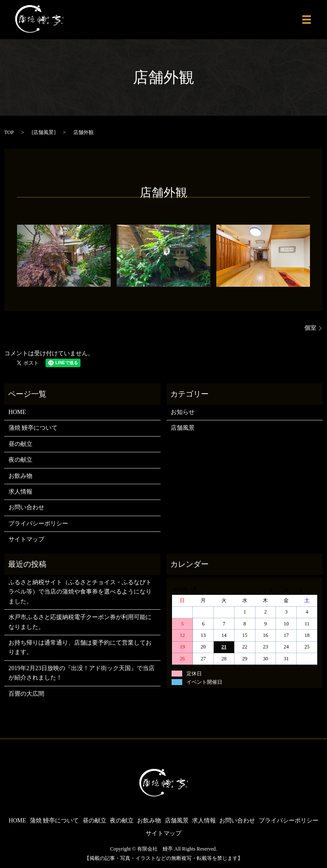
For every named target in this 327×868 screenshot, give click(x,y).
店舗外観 (163, 193)
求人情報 (20, 492)
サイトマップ (26, 539)
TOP (9, 132)
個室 (310, 328)
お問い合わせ (26, 507)
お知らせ (183, 412)
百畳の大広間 (26, 694)
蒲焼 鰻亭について (33, 428)
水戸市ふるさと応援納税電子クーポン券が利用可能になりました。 (80, 622)
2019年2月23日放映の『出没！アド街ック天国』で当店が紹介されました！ (82, 673)
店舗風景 (43, 132)
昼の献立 (20, 444)
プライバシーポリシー (38, 524)
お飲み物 (20, 476)
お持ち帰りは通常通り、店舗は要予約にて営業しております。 (80, 647)
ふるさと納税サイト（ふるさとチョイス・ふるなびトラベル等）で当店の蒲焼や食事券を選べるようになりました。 (80, 592)
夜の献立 (20, 460)
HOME (17, 412)
